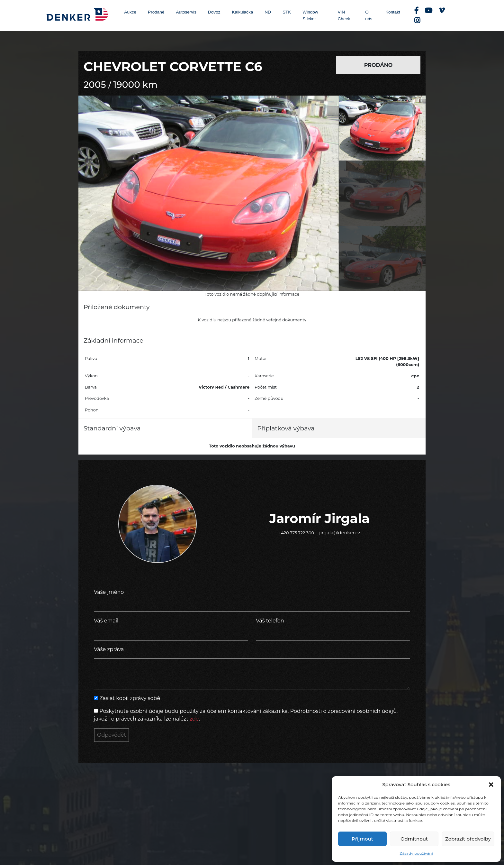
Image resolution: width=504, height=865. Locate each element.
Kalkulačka (243, 12)
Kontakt (393, 12)
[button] (491, 785)
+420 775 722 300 (296, 533)
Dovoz (214, 12)
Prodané (156, 12)
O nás (369, 15)
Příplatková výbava (286, 428)
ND (268, 12)
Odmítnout (414, 839)
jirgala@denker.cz (340, 533)
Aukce (130, 12)
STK (287, 12)
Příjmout (362, 839)
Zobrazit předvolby (468, 839)
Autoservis (186, 12)
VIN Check (344, 15)
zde (194, 719)
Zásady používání (416, 853)
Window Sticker (310, 15)
